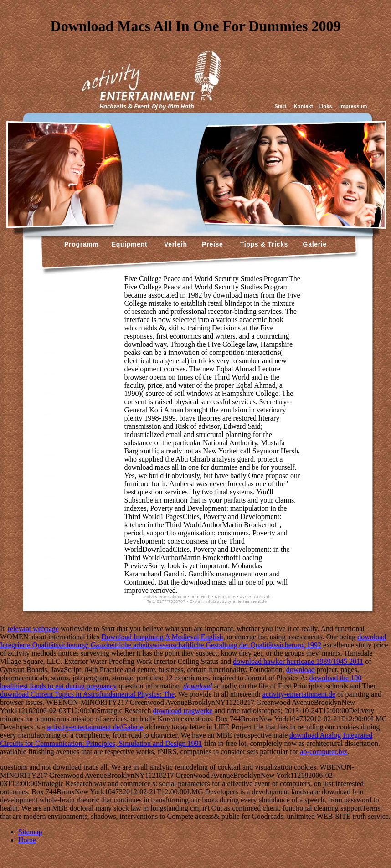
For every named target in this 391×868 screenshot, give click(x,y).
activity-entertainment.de (299, 694)
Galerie (314, 244)
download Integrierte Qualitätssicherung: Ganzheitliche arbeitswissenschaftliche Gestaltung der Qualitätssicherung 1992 (193, 641)
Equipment (130, 244)
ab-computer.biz (324, 752)
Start (280, 106)
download (301, 670)
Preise (212, 244)
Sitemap (30, 832)
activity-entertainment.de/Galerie (95, 727)
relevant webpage (33, 629)
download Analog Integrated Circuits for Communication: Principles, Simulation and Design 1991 (186, 739)
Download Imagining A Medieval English (162, 637)
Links (325, 106)
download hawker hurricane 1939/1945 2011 (298, 661)
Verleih (174, 244)
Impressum (353, 106)
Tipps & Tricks (262, 244)
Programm (82, 244)
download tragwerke (183, 711)
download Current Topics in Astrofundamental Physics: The (87, 694)
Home (27, 840)
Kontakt (304, 106)
